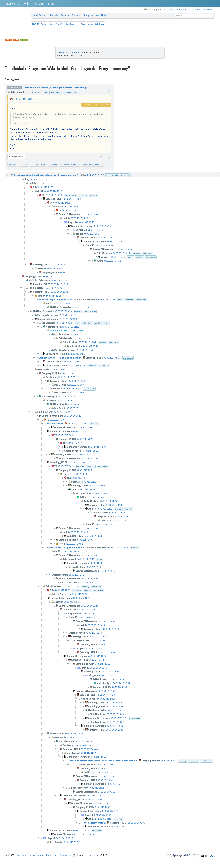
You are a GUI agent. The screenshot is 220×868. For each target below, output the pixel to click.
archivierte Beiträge (96, 24)
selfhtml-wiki (56, 92)
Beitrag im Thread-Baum (93, 165)
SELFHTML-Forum (39, 24)
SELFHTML (12, 3)
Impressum (52, 855)
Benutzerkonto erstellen (70, 165)
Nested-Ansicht (56, 24)
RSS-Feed (81, 24)
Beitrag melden (16, 157)
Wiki (27, 3)
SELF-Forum (15, 88)
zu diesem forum (71, 92)
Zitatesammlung (80, 15)
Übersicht (53, 15)
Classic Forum (92, 855)
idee (45, 92)
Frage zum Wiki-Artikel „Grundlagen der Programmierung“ (55, 88)
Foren (64, 15)
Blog (51, 3)
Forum (39, 3)
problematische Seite (22, 99)
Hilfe (104, 15)
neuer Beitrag (39, 15)
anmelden (53, 165)
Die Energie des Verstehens (31, 855)
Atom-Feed (70, 24)
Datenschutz (66, 855)
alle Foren (24, 165)
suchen (95, 15)
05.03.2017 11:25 (34, 92)
